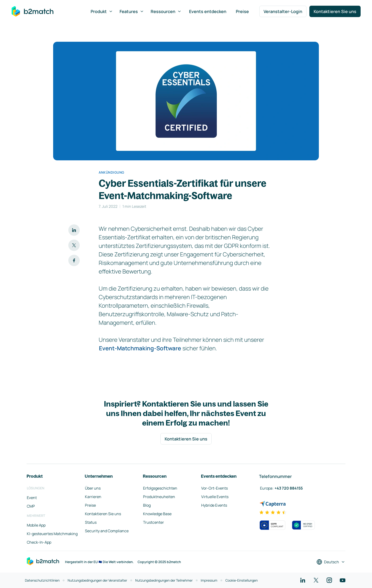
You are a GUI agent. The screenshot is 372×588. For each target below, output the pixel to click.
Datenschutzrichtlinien (42, 580)
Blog (147, 505)
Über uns (93, 488)
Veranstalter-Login (283, 11)
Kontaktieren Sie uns (335, 11)
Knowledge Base (157, 514)
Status (91, 522)
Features (132, 11)
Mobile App (36, 525)
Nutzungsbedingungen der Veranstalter (97, 580)
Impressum (209, 580)
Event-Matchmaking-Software (140, 348)
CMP (31, 506)
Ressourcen (166, 11)
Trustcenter (153, 522)
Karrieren (93, 497)
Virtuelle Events (215, 497)
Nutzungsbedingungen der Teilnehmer (164, 580)
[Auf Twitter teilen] (74, 245)
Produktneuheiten (159, 497)
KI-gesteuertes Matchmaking (52, 534)
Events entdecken (208, 11)
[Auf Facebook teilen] (74, 260)
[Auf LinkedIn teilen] (74, 230)
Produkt (102, 11)
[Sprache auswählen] (331, 562)
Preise (242, 11)
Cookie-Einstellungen (242, 580)
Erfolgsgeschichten (160, 488)
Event (32, 498)
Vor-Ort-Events (214, 488)
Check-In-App (39, 542)
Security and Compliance (107, 531)
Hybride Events (214, 505)
